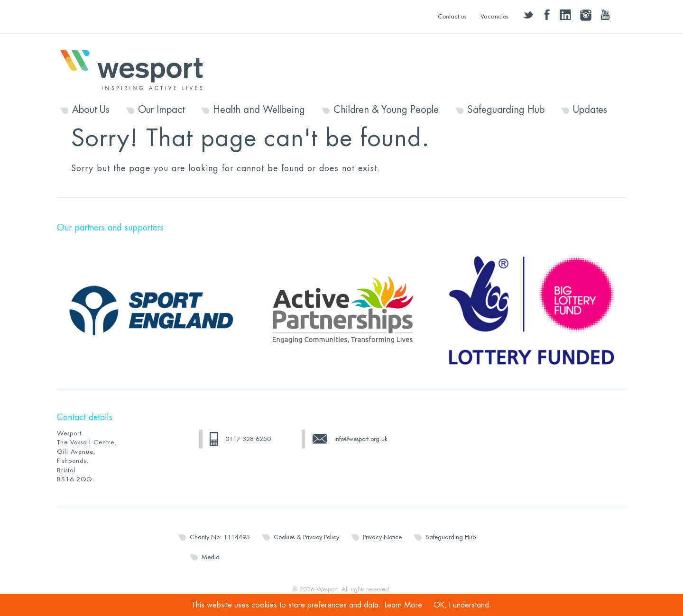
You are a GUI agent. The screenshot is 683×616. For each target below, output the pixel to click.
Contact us (452, 16)
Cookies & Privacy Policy (306, 537)
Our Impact (161, 110)
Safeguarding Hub (506, 110)
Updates (590, 110)
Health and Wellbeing (259, 110)
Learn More (403, 605)
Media (211, 557)
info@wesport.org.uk (361, 439)
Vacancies (494, 16)
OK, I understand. (462, 605)
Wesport (136, 69)
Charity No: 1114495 (220, 537)
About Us (91, 110)
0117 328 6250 (248, 439)
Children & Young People (386, 110)
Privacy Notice (382, 537)
